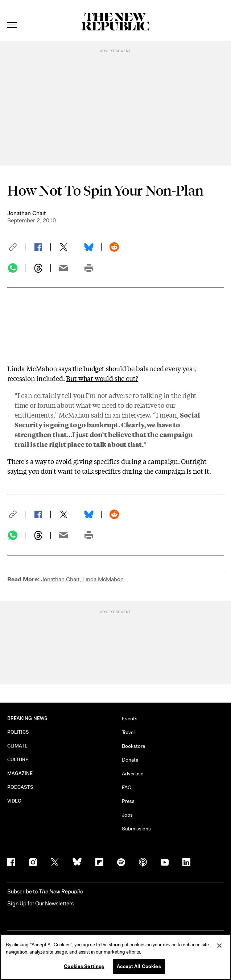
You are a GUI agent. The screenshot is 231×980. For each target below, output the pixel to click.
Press (128, 801)
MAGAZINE (20, 773)
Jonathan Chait (26, 213)
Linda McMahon (103, 579)
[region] (115, 957)
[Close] (219, 946)
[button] (16, 247)
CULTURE (18, 760)
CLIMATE (18, 746)
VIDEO (14, 801)
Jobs (127, 815)
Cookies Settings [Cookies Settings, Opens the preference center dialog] (84, 966)
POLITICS (18, 732)
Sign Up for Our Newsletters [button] (40, 904)
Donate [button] (130, 760)
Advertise (133, 774)
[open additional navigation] (12, 16)
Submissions (136, 829)
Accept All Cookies (139, 966)
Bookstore (133, 746)
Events (130, 719)
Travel (128, 732)
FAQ (127, 787)
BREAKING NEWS (27, 718)
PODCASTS (20, 787)
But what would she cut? (102, 378)
